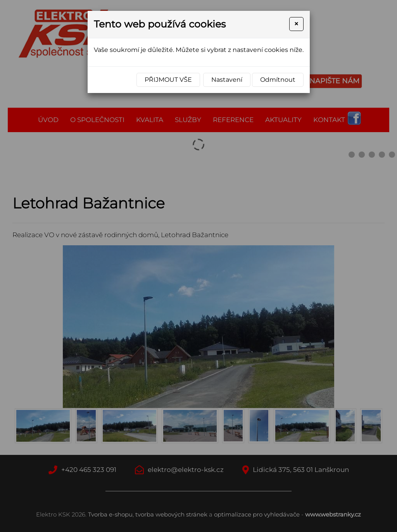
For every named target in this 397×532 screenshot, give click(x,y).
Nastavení (227, 80)
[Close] (296, 24)
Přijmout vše (168, 80)
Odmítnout (278, 80)
